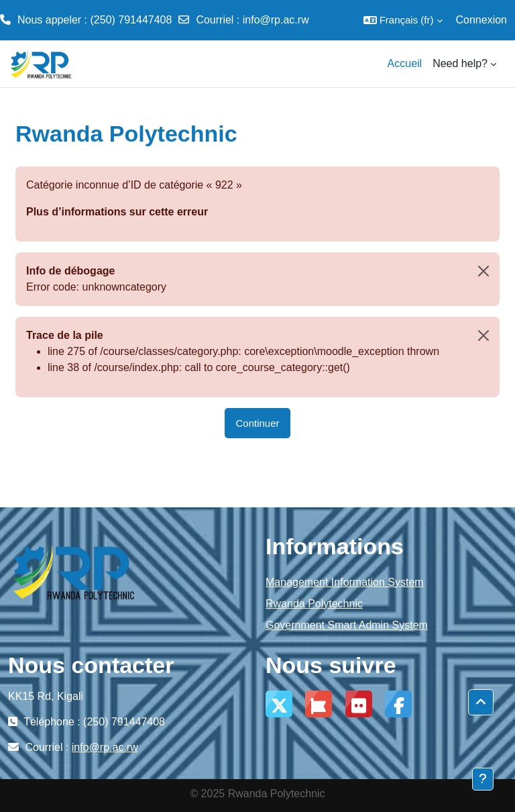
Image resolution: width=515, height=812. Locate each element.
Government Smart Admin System (347, 625)
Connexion (482, 20)
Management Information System (345, 582)
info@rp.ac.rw (276, 20)
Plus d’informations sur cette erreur (117, 212)
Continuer (257, 423)
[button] (403, 20)
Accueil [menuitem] (405, 63)
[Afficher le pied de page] (483, 779)
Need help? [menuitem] (460, 63)
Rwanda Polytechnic (314, 604)
